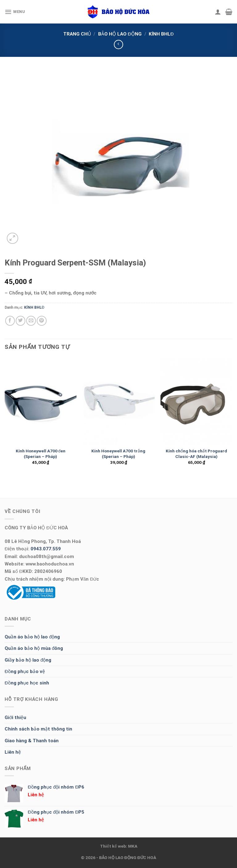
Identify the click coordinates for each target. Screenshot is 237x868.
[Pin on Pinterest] (42, 321)
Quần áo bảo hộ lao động (32, 637)
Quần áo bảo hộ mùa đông (34, 648)
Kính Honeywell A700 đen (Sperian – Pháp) (41, 454)
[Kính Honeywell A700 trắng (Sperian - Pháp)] (118, 401)
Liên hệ (13, 752)
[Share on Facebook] (10, 321)
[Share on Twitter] (21, 321)
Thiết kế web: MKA (119, 846)
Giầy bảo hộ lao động (28, 660)
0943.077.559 (46, 549)
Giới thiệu (15, 718)
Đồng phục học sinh (27, 683)
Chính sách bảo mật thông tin (38, 729)
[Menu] (15, 12)
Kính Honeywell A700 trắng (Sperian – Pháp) (118, 454)
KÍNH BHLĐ (161, 34)
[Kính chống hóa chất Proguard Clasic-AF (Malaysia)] (196, 401)
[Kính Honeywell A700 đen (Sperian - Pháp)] (41, 401)
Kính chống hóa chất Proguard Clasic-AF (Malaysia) (196, 454)
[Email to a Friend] (31, 321)
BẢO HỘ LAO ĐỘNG (120, 34)
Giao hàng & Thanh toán (32, 741)
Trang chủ (77, 34)
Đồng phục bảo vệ (25, 671)
